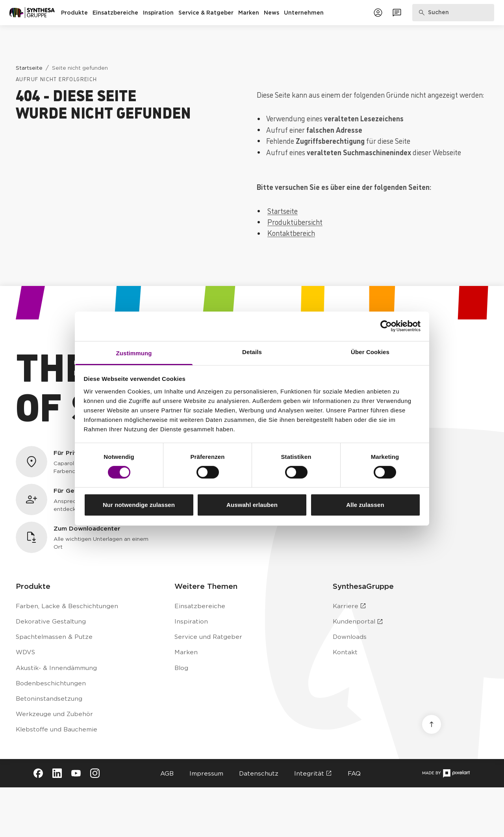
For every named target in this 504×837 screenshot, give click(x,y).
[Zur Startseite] (32, 13)
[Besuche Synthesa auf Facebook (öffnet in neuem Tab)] (38, 773)
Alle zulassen (365, 505)
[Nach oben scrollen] (432, 724)
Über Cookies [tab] (370, 352)
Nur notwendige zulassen (139, 505)
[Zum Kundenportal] (378, 13)
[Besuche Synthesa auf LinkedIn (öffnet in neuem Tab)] (57, 773)
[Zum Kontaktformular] (397, 13)
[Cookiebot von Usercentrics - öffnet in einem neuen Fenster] (386, 326)
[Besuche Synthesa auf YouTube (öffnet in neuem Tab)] (76, 773)
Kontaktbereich (291, 233)
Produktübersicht (295, 222)
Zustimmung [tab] (134, 353)
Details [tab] (252, 352)
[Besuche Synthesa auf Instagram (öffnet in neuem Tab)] (95, 773)
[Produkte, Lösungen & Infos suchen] (453, 13)
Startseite (283, 211)
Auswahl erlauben (252, 505)
